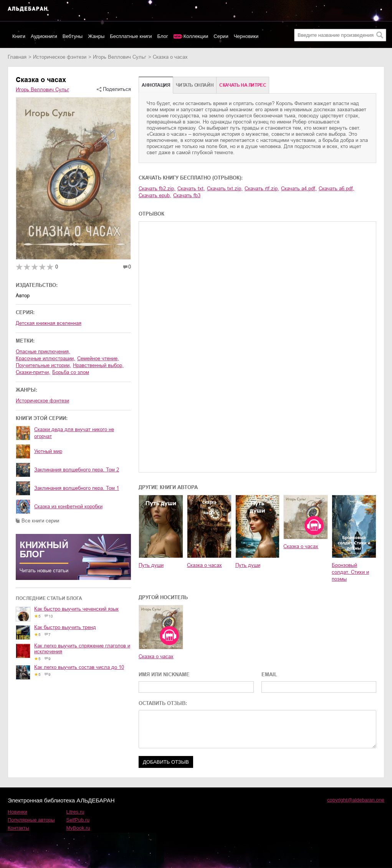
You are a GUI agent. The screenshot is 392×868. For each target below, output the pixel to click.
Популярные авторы (31, 820)
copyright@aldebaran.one (356, 800)
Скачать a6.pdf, (337, 189)
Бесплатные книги (131, 36)
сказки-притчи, (33, 372)
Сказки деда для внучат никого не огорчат (74, 433)
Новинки (17, 812)
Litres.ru (75, 812)
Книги (19, 36)
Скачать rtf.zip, (262, 189)
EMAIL (269, 674)
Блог (163, 36)
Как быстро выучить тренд (65, 627)
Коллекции (196, 36)
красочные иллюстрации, (45, 358)
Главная (17, 57)
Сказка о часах (204, 565)
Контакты (18, 828)
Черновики (246, 36)
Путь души (151, 565)
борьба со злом (71, 372)
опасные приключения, (43, 352)
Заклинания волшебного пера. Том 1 (77, 488)
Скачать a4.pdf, (299, 189)
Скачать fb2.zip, (157, 189)
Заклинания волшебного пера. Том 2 (77, 470)
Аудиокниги (44, 36)
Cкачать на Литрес (243, 85)
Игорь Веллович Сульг (120, 57)
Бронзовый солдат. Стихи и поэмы (350, 572)
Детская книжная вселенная (49, 323)
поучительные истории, (43, 365)
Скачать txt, (191, 189)
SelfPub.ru (78, 820)
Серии (221, 36)
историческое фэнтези (60, 57)
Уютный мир (48, 451)
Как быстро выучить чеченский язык (76, 609)
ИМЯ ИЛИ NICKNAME (164, 674)
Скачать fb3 (187, 195)
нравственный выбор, (98, 365)
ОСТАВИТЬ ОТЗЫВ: (163, 703)
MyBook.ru (78, 828)
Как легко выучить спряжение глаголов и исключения (82, 649)
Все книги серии (40, 521)
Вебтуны (73, 36)
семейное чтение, (98, 358)
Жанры (96, 36)
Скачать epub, (155, 195)
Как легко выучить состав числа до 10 (79, 667)
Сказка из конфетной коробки (68, 506)
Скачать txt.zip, (225, 189)
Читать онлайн (195, 85)
